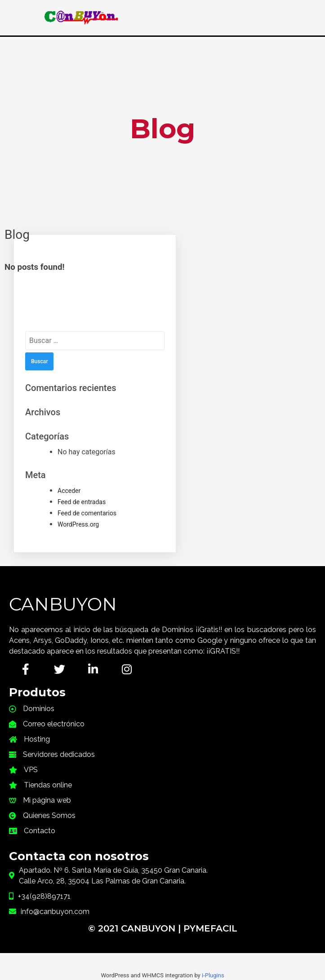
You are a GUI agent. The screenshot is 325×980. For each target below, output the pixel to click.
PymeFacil (210, 928)
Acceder (69, 491)
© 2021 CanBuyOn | (136, 928)
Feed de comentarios (87, 513)
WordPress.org (78, 524)
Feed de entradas (82, 502)
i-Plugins (213, 975)
